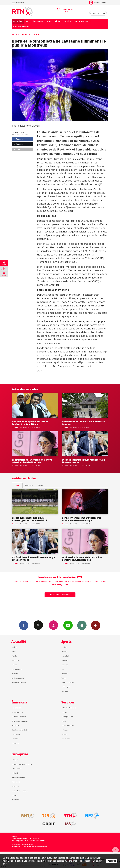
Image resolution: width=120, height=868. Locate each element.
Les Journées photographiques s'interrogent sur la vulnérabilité (29, 519)
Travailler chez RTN (18, 777)
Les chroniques (17, 712)
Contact (14, 795)
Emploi (64, 734)
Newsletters (68, 625)
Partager (18, 139)
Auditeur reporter (18, 678)
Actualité (18, 21)
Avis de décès (66, 739)
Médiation (15, 786)
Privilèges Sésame (68, 717)
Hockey (64, 652)
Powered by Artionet (19, 846)
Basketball (65, 656)
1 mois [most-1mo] (41, 485)
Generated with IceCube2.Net (37, 846)
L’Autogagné (16, 734)
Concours (15, 743)
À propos (15, 760)
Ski (63, 669)
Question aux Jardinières (20, 730)
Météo (64, 721)
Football (64, 647)
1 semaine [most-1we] (29, 485)
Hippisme (65, 674)
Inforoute (65, 730)
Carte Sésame (17, 769)
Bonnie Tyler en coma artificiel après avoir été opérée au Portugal (82, 519)
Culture (35, 34)
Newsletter (15, 800)
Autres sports (66, 687)
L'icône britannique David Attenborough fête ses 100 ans (83, 461)
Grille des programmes (20, 721)
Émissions (38, 21)
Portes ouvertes (21, 27)
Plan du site (40, 841)
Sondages (15, 739)
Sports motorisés (68, 682)
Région (14, 647)
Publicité (15, 773)
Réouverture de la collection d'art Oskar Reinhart (83, 423)
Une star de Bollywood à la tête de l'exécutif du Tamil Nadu (30, 423)
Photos (49, 21)
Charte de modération (20, 791)
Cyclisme (65, 665)
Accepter (112, 861)
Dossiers (15, 674)
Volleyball (65, 660)
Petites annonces (68, 725)
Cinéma (64, 712)
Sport (28, 21)
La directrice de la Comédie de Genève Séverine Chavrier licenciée (32, 461)
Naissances (15, 725)
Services (68, 21)
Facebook (24, 625)
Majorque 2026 (82, 21)
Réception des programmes (22, 764)
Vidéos (58, 21)
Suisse (14, 652)
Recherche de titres (19, 717)
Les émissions (17, 708)
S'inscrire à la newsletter (60, 595)
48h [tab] (17, 485)
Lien (17, 149)
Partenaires (16, 782)
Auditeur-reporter (97, 3)
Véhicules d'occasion (69, 708)
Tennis (64, 678)
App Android (96, 625)
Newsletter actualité (19, 682)
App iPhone (82, 625)
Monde (14, 656)
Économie (15, 660)
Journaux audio (17, 669)
